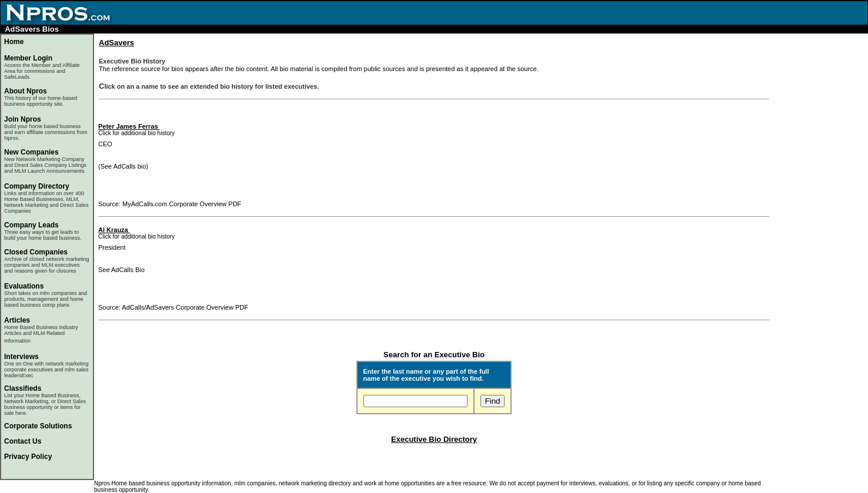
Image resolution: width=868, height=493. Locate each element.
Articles (17, 320)
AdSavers (116, 43)
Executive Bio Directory (434, 439)
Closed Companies (36, 252)
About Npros (41, 97)
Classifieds (23, 388)
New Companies (31, 152)
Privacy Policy (28, 457)
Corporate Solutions (38, 426)
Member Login (28, 58)
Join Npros (23, 119)
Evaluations (24, 286)
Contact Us (23, 441)
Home (14, 42)
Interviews (21, 357)
